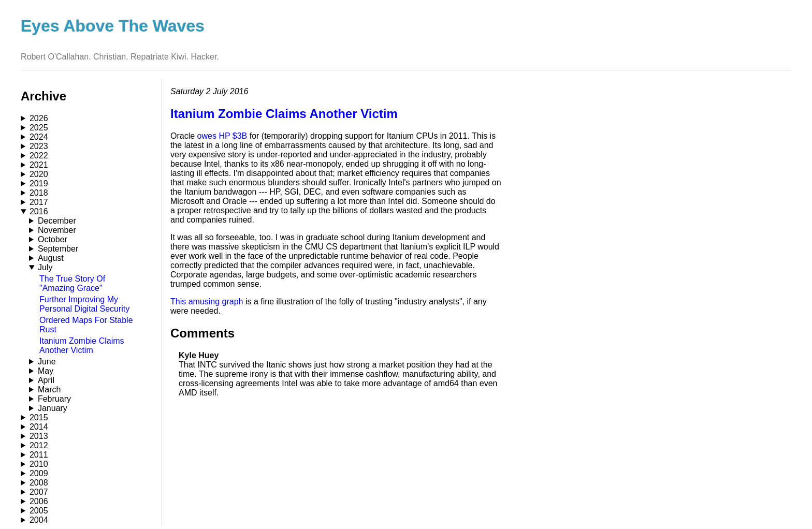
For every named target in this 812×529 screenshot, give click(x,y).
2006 (39, 501)
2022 (39, 156)
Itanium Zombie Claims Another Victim (82, 346)
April (46, 380)
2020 (39, 174)
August (51, 258)
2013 (39, 436)
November (57, 230)
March (49, 390)
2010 (39, 464)
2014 (39, 427)
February (54, 399)
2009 (39, 473)
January (53, 408)
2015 (39, 417)
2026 (39, 118)
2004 (39, 520)
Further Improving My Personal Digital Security (84, 304)
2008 (39, 483)
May (46, 371)
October (53, 239)
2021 (39, 165)
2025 (39, 128)
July (45, 267)
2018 (39, 193)
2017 (39, 202)
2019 (39, 183)
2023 (39, 146)
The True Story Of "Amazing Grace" (72, 283)
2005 (39, 511)
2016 (39, 211)
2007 (39, 492)
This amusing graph (207, 302)
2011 (39, 455)
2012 (39, 445)
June (47, 362)
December (57, 221)
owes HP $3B (222, 136)
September (58, 249)
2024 (39, 137)
